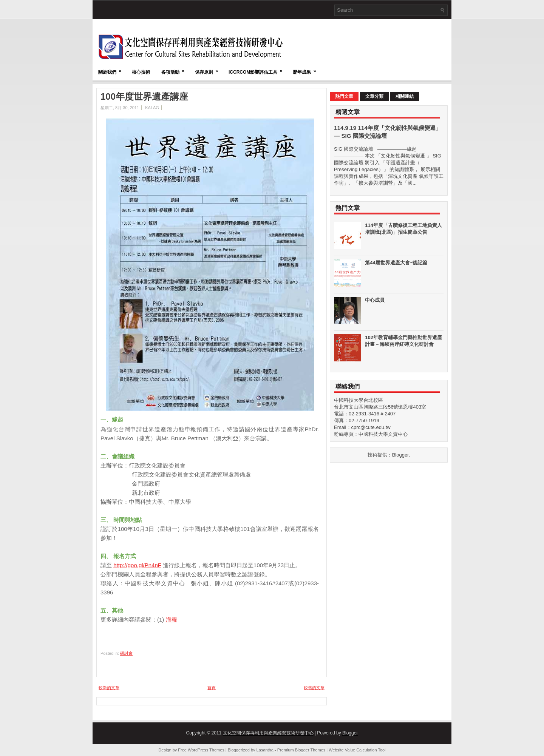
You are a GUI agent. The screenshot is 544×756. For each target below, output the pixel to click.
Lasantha (265, 750)
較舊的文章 (314, 688)
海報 (172, 619)
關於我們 (112, 69)
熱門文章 (344, 96)
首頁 (212, 688)
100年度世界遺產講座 (144, 97)
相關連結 (405, 96)
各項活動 (175, 69)
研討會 (126, 653)
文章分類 (374, 96)
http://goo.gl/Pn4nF (137, 565)
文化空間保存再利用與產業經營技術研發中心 (268, 733)
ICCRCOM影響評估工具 (258, 69)
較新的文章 (109, 688)
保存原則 (209, 69)
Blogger (400, 455)
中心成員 (375, 300)
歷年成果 (307, 69)
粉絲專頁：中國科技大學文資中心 (371, 434)
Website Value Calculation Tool (357, 750)
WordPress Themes (206, 750)
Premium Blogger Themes (301, 750)
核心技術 (141, 72)
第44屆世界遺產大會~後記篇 (396, 263)
